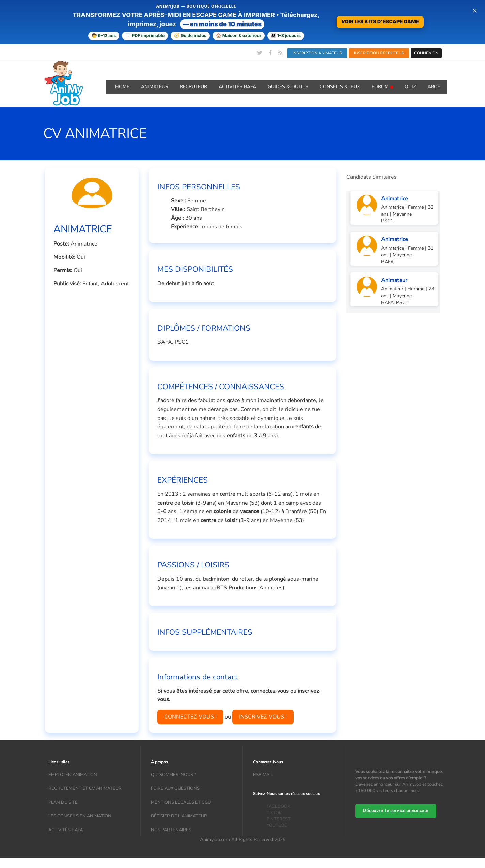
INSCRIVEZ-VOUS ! (263, 717)
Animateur (155, 87)
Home (122, 87)
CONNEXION (426, 53)
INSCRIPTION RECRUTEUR (379, 53)
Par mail (263, 775)
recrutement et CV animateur (85, 788)
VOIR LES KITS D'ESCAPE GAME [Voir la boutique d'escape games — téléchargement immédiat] (380, 22)
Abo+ (434, 87)
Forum (382, 87)
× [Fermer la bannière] (475, 10)
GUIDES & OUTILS (288, 87)
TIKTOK (274, 813)
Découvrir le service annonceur (396, 811)
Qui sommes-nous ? (174, 775)
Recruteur (193, 87)
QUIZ (410, 87)
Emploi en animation (73, 775)
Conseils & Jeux (340, 87)
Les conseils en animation (80, 816)
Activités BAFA (237, 87)
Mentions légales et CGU (181, 802)
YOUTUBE (277, 825)
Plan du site (63, 802)
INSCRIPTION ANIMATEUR (317, 53)
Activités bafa (66, 830)
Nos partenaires (171, 830)
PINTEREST (279, 819)
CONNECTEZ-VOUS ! (190, 717)
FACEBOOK (278, 806)
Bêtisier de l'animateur (179, 816)
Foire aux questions (175, 788)
